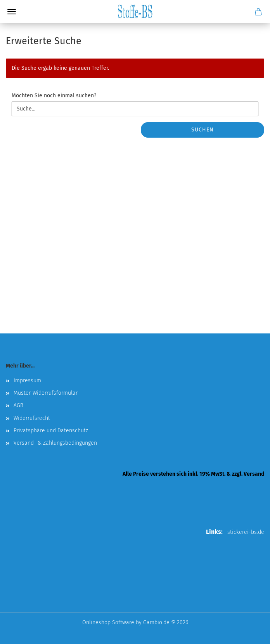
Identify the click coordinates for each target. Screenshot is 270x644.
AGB (18, 405)
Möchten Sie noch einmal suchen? (54, 96)
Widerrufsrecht (32, 418)
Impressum (27, 381)
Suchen (202, 130)
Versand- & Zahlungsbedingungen (55, 443)
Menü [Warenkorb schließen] (12, 12)
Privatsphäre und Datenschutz (51, 431)
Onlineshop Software (108, 622)
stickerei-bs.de (246, 532)
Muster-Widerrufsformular (46, 393)
